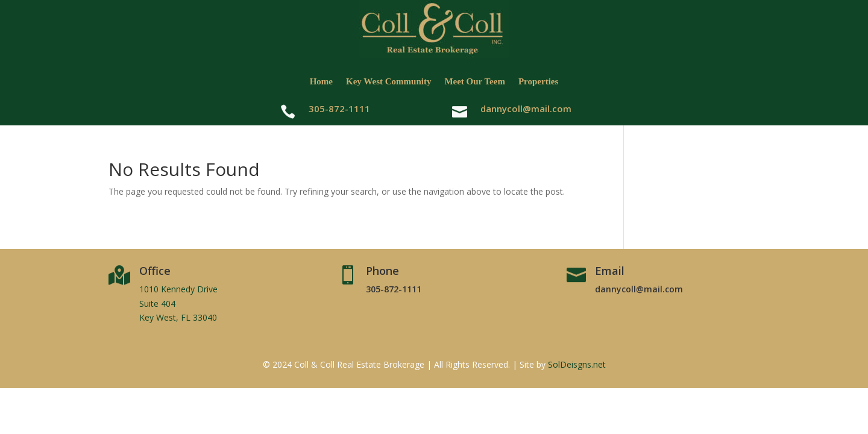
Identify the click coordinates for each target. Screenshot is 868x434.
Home (321, 81)
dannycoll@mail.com (526, 108)
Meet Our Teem (475, 81)
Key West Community (388, 81)
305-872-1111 (394, 289)
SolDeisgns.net (577, 364)
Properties (538, 81)
